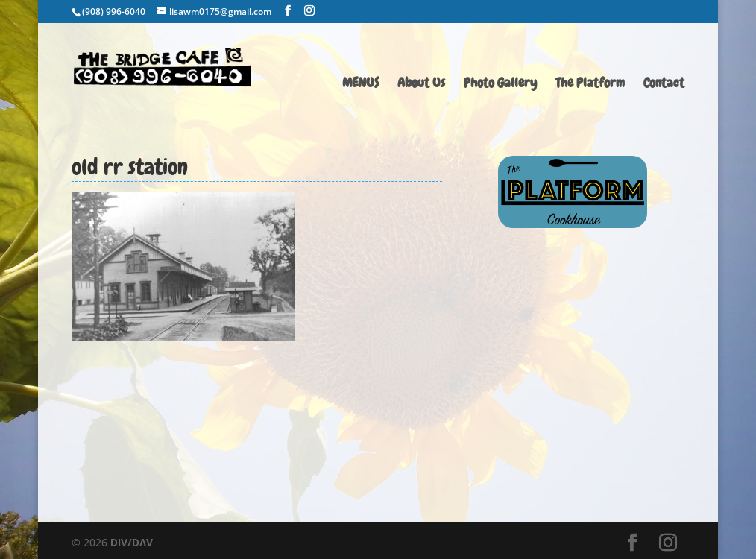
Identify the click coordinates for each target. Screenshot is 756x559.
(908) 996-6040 (114, 12)
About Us (421, 84)
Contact (664, 84)
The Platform (590, 84)
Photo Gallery (500, 84)
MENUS (360, 84)
